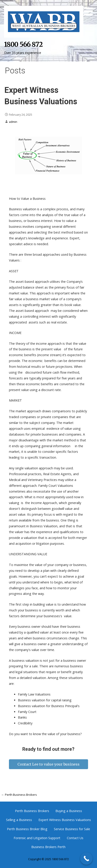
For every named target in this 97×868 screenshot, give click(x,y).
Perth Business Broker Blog (27, 829)
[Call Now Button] (86, 858)
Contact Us (75, 838)
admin (13, 122)
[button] (90, 8)
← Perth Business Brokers (19, 795)
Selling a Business (19, 820)
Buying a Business (69, 811)
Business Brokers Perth (48, 847)
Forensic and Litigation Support (37, 838)
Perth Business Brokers (32, 811)
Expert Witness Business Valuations (65, 820)
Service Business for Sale (72, 829)
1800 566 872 (23, 45)
